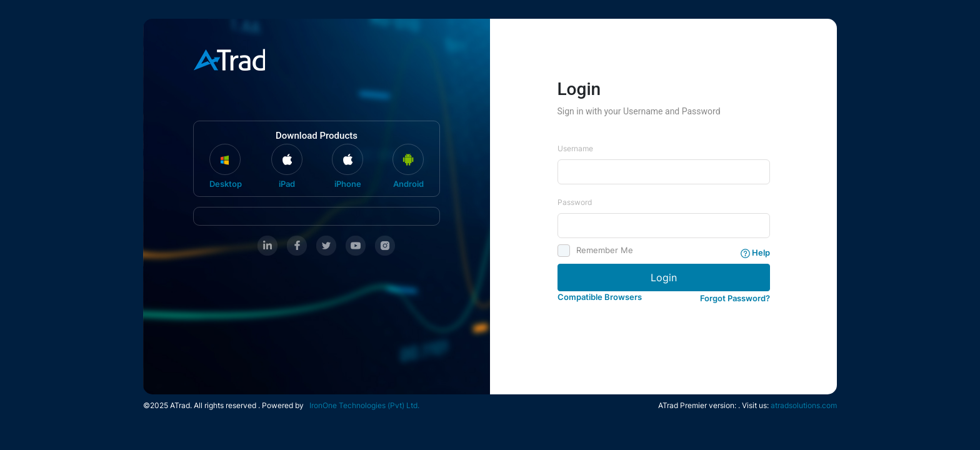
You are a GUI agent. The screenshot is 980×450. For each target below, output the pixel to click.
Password (575, 202)
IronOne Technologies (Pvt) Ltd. (362, 405)
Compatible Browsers (600, 297)
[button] (735, 296)
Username (575, 148)
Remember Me (601, 251)
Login (664, 277)
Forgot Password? (735, 298)
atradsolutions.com (804, 405)
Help (755, 252)
